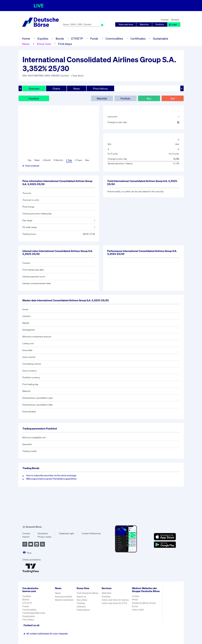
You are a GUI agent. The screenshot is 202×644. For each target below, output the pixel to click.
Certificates (138, 38)
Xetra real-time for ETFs (114, 603)
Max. (87, 160)
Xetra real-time (126, 24)
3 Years (79, 160)
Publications (83, 610)
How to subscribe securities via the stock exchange (51, 475)
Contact (165, 20)
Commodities (114, 38)
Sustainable (161, 38)
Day (30, 160)
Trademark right (66, 533)
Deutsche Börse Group (144, 603)
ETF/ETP (77, 38)
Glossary (81, 607)
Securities (82, 600)
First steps (65, 44)
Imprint (26, 537)
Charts (56, 88)
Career (136, 596)
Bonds (60, 38)
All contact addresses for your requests (46, 634)
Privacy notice (44, 537)
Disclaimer (43, 533)
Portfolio (160, 24)
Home (26, 38)
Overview (34, 88)
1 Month (47, 160)
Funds (94, 38)
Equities (43, 38)
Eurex (135, 606)
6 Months (58, 160)
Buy (149, 98)
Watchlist (144, 24)
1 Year (69, 160)
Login (173, 24)
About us (81, 597)
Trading (81, 603)
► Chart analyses (31, 166)
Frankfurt (34, 98)
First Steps (28, 620)
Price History (100, 88)
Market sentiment (64, 600)
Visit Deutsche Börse (87, 593)
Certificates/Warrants (34, 613)
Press (135, 600)
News (26, 44)
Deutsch (175, 20)
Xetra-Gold (138, 610)
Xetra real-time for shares (115, 600)
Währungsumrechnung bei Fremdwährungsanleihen (51, 479)
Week (37, 160)
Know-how (44, 44)
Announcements (64, 597)
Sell (173, 98)
